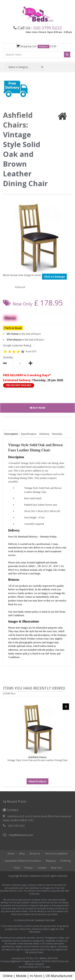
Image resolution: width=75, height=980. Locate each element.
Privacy (29, 868)
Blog (22, 854)
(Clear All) (9, 693)
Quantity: (8, 357)
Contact (42, 868)
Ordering (65, 861)
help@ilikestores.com (21, 835)
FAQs (17, 868)
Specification (29, 434)
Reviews (57, 434)
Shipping (50, 861)
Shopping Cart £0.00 (37, 46)
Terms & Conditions (56, 854)
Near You (56, 868)
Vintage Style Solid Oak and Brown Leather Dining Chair (38, 759)
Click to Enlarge (54, 277)
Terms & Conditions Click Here (40, 920)
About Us (35, 854)
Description (11, 434)
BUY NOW (37, 408)
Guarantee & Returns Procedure (23, 861)
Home (11, 854)
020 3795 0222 (48, 28)
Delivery (44, 434)
